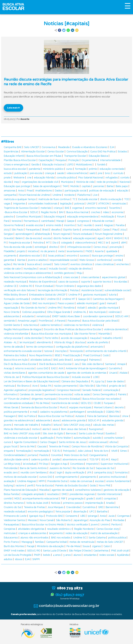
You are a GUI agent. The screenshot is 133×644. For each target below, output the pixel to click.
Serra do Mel (27, 446)
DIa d (55, 243)
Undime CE (10, 286)
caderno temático (51, 325)
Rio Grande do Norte (33, 308)
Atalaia (123, 373)
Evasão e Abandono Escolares (90, 147)
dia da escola (33, 238)
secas (43, 269)
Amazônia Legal (27, 321)
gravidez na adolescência (19, 420)
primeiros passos (73, 503)
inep (17, 182)
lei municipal (27, 342)
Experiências (11, 151)
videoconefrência (77, 173)
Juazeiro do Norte (60, 468)
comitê (8, 498)
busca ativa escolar (15, 169)
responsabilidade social (63, 260)
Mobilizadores (84, 164)
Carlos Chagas (48, 442)
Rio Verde (19, 264)
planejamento (88, 477)
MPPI (42, 481)
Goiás (93, 485)
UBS (83, 516)
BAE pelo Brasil (62, 360)
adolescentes (12, 316)
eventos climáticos (81, 264)
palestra (9, 217)
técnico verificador (77, 525)
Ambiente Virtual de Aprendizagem (86, 368)
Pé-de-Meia (73, 546)
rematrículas (119, 204)
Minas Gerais (11, 407)
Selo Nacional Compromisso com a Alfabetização (32, 277)
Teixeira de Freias (59, 446)
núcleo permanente (65, 386)
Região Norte (49, 212)
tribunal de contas (102, 221)
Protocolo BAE (54, 516)
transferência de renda (65, 403)
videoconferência (85, 243)
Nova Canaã (47, 520)
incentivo (69, 225)
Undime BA (38, 299)
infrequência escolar (79, 247)
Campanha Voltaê (57, 542)
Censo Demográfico (104, 394)
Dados (58, 191)
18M (123, 243)
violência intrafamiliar (16, 334)
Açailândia (123, 555)
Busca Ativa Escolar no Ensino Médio (43, 525)
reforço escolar (13, 338)
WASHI (118, 238)
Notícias (56, 503)
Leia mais (13, 108)
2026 (98, 498)
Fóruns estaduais (82, 234)
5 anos (67, 555)
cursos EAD (46, 477)
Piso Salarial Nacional (91, 178)
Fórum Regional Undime (109, 234)
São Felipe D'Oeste (80, 551)
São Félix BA (87, 386)
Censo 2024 (100, 247)
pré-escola (36, 173)
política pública (117, 538)
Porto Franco (11, 542)
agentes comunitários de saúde (46, 373)
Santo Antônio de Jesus (72, 442)
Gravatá (8, 238)
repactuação (11, 308)
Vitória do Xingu (63, 342)
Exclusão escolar (88, 199)
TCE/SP (94, 459)
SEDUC (34, 212)
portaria (32, 455)
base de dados (115, 381)
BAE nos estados (61, 538)
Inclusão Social (57, 269)
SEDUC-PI (94, 420)
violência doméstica (115, 329)
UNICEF (91, 204)
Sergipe (8, 234)
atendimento (44, 342)
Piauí (115, 230)
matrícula (9, 386)
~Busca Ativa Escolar (16, 212)
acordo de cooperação (74, 338)
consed (47, 264)
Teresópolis (76, 351)
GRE (101, 507)
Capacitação (46, 160)
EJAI (27, 559)
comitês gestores (64, 273)
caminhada (48, 221)
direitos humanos (14, 503)
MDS (17, 498)
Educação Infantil (14, 156)
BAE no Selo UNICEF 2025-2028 (22, 433)
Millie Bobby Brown (15, 295)
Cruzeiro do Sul (13, 507)
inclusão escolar (81, 377)
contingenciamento (66, 477)
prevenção (116, 247)
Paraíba (120, 225)
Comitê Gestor (12, 325)
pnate (7, 178)
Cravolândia (73, 507)
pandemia (35, 169)
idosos (19, 559)
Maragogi (27, 542)
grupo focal (11, 446)
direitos (53, 247)
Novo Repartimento (41, 355)
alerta (46, 429)
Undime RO (26, 286)
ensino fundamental (118, 481)
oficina (113, 442)
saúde (61, 173)
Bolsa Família (11, 494)
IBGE (57, 355)
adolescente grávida (74, 420)
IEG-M (105, 459)
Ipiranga (92, 516)
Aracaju (8, 368)
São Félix (101, 386)
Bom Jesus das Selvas (74, 429)
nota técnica (30, 325)
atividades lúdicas (41, 360)
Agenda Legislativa (15, 390)
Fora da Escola (44, 485)
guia (102, 303)
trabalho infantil (112, 338)
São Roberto (63, 520)
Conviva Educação (77, 151)
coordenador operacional (98, 316)
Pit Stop (43, 464)
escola (47, 238)
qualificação (47, 438)
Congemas (123, 516)
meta (61, 251)
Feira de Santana (97, 416)
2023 (6, 230)
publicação (21, 173)
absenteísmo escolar (75, 459)
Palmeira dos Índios (15, 355)
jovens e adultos (37, 260)
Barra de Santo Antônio (33, 468)
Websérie (19, 178)
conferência (104, 260)
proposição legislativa (41, 390)
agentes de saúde (62, 490)
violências (114, 312)
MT (48, 243)
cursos (8, 442)
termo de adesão (14, 347)
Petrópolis (69, 451)
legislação (66, 204)
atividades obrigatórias (31, 529)
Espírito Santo (71, 230)
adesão (92, 308)
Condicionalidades (14, 455)
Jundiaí (56, 459)
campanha (10, 195)
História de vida (85, 182)
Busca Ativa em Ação (16, 360)
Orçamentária (90, 160)
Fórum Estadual (44, 286)
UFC (92, 511)
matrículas (10, 533)
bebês (47, 555)
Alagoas (108, 225)
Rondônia (69, 308)
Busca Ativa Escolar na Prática (55, 416)
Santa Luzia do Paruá (91, 433)
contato (125, 178)
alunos (77, 555)
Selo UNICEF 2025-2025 (77, 425)
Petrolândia (11, 468)
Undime (57, 195)
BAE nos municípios (44, 303)
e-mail (34, 412)
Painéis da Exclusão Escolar (71, 485)
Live (95, 195)
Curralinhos (89, 507)
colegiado (67, 243)
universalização (91, 230)
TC (74, 199)
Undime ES (53, 299)
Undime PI (74, 295)
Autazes (80, 416)
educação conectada (112, 169)
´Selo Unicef (61, 264)
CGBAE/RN (112, 412)
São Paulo (17, 230)
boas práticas (56, 256)
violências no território (77, 325)
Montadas (119, 520)
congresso (83, 221)
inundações (30, 269)
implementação (94, 503)
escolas (99, 481)
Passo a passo (66, 303)
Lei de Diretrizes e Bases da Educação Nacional (31, 381)
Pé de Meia (42, 403)
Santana (110, 364)
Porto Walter (64, 438)
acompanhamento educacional (40, 498)
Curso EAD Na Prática (103, 151)
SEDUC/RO (34, 551)
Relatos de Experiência (42, 282)
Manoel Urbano (103, 407)
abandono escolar (30, 256)
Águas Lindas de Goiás (17, 303)
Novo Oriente (12, 312)
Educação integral (54, 217)
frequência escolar (20, 243)
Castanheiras (101, 551)
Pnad (30, 191)
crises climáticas (104, 264)
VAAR (114, 451)
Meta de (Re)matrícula (17, 429)
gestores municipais (95, 295)
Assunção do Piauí (100, 520)
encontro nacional (96, 208)
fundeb (101, 164)
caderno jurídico (40, 459)
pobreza (79, 204)
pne (100, 173)
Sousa (86, 546)
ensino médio (54, 225)
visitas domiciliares (15, 373)
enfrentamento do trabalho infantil (106, 351)
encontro (72, 256)
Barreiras (114, 416)
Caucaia (42, 446)
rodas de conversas (81, 481)
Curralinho (115, 368)
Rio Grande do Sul (83, 468)
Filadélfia (9, 251)
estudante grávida (113, 420)
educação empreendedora (83, 217)
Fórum (121, 217)
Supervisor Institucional (114, 464)
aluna (56, 420)
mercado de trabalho (26, 425)
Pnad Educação (72, 355)
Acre (35, 386)
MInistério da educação (50, 546)
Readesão (64, 147)
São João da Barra (92, 364)
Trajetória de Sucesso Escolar (21, 208)
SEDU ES (86, 403)
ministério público (53, 169)
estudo (8, 173)
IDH (63, 247)
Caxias (106, 230)
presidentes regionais (82, 494)
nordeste (69, 195)
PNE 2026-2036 (120, 551)
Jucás (112, 516)
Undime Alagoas (27, 481)
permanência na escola (58, 394)
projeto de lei (117, 386)
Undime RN (54, 308)
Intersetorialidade (110, 160)
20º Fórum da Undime (16, 399)
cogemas (77, 208)
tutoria (113, 295)
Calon (107, 546)
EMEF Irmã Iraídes (14, 551)
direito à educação (111, 199)
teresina (16, 221)
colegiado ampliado (33, 494)
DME (64, 494)
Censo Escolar (56, 151)
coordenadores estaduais (19, 403)
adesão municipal (87, 303)
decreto (119, 407)
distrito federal (62, 238)
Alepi (114, 459)
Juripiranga (80, 360)
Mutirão (75, 186)
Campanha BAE (13, 147)
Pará (6, 221)
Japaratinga (80, 520)
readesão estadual (15, 511)
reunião (88, 225)
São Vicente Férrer (85, 334)
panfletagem (77, 412)
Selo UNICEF (32, 147)
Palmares (94, 360)
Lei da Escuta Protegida (18, 555)
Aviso (21, 191)
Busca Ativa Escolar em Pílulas (44, 156)
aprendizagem (24, 234)
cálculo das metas (104, 425)
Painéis (122, 394)
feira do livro (101, 451)
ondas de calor (12, 269)
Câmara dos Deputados (75, 381)
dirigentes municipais (44, 399)
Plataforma (84, 195)
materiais (46, 208)
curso (69, 169)
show (125, 416)
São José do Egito (53, 433)
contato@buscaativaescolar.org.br (66, 606)
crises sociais (71, 277)
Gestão (35, 164)
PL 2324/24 (98, 381)
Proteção (74, 160)
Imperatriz (92, 464)
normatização (41, 451)
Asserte (99, 251)
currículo (118, 173)
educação (123, 191)
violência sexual (98, 442)
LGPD (70, 164)
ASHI (108, 238)
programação (76, 498)
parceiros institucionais (112, 477)
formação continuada (16, 299)
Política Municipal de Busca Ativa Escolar (46, 377)
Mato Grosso (87, 260)
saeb (92, 173)
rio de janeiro (48, 251)
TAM (65, 186)
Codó (106, 355)
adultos (8, 559)
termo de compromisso (40, 347)
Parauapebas (11, 525)
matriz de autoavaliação (104, 533)
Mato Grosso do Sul (75, 455)
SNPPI (36, 559)
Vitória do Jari (12, 377)
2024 (123, 230)
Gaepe (71, 221)
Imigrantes (19, 204)
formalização (24, 451)
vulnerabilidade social (117, 290)
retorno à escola (24, 368)
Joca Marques (56, 507)
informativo (10, 394)
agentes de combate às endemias (87, 373)
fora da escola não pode (18, 247)
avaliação (9, 481)
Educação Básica (98, 156)
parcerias (99, 186)
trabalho (46, 425)
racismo (20, 485)
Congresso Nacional (68, 390)
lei (107, 243)
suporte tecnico (102, 282)
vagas (7, 204)
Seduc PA (46, 386)
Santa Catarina (97, 538)
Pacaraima (74, 321)
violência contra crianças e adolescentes (28, 273)
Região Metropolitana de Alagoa (23, 329)
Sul (79, 225)
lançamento (56, 533)
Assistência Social (92, 290)
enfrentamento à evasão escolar (23, 351)
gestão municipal (109, 308)
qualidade (112, 251)
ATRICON (104, 204)
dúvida (8, 182)
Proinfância (45, 321)
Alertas (21, 260)
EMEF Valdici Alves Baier (66, 316)
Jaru (77, 364)
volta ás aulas (82, 394)
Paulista (44, 455)
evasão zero (11, 472)
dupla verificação (75, 472)
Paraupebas (33, 230)
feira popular (63, 511)
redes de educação (77, 533)
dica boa (80, 342)
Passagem (10, 416)
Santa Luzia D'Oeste (55, 551)
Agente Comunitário (26, 442)
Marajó (60, 221)
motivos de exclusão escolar (20, 477)
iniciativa (33, 251)
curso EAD (43, 368)
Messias (32, 520)
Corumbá (56, 455)
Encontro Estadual (69, 399)
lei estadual (30, 464)
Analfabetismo (44, 191)
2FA (89, 472)
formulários (121, 472)
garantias (9, 260)
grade (90, 498)
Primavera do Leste (15, 516)
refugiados (112, 178)
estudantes (90, 555)
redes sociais (107, 555)
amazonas (10, 191)
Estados (122, 151)
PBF (63, 498)
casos (55, 429)
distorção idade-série (16, 459)
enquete (9, 451)
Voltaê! (81, 308)
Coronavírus (49, 147)
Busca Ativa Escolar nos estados (101, 399)
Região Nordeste (84, 529)
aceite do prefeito (98, 342)
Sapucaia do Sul (105, 468)
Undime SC (80, 538)
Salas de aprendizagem (46, 186)
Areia (103, 516)
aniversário (97, 347)
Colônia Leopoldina (33, 312)
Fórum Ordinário (65, 286)
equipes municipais (80, 407)
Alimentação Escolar (33, 151)
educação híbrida (44, 178)
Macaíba (44, 490)
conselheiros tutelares (88, 490)
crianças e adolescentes (32, 533)
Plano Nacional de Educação (20, 490)
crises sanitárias (90, 277)
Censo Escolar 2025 (108, 529)
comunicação (111, 390)
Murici (63, 407)
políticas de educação (102, 191)
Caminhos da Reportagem (108, 299)
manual (111, 303)
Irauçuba (95, 338)
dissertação (80, 511)
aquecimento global (114, 277)
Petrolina (38, 243)
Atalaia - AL (10, 342)
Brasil (45, 230)
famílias (39, 542)
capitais (86, 186)
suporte (86, 282)
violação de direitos (80, 269)
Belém (19, 238)
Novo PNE (105, 485)
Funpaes (109, 403)
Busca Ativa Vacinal (77, 212)
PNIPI (37, 555)
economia (117, 212)
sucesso (85, 256)
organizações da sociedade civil (40, 182)
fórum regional (62, 234)
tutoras (48, 351)
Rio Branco (23, 386)
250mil (115, 243)
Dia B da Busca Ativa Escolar (56, 364)
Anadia (110, 503)
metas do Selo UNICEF (110, 542)
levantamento (75, 251)
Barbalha (102, 511)
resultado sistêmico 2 (59, 529)
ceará (98, 225)
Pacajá (31, 546)
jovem (94, 525)
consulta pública (66, 178)
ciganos (97, 546)
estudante (28, 316)
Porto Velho (51, 338)
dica (52, 472)
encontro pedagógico (40, 511)
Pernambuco (31, 221)
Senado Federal (92, 390)
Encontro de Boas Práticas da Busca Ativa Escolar (73, 329)
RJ (126, 238)
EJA (112, 147)
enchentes (123, 264)
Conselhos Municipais (29, 217)
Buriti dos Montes (14, 546)
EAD (54, 368)
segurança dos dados (89, 286)
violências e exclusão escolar (21, 438)
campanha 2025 (103, 472)
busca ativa (34, 264)
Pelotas (74, 290)
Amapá (121, 364)
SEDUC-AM (122, 316)
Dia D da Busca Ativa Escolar (20, 364)
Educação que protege (17, 186)
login (60, 472)
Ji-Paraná (60, 321)
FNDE (89, 251)
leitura (57, 425)
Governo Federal (14, 225)
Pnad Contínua (92, 355)
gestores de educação (117, 490)
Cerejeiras (10, 529)
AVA (61, 368)
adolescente (43, 420)
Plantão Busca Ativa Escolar (20, 160)
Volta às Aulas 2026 (37, 503)
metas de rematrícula (82, 542)
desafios (56, 230)
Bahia (110, 186)
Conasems (72, 516)
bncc (108, 173)
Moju (79, 273)
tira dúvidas (121, 282)
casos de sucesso (68, 282)
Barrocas (71, 433)
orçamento (10, 256)
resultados (53, 494)
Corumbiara (77, 464)
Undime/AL (80, 312)
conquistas (110, 498)
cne (29, 178)
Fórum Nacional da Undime (34, 195)
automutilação (82, 438)
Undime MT (69, 299)
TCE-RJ (56, 451)
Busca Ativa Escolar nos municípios (51, 334)
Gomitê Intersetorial (109, 494)
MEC (101, 243)
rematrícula (43, 316)
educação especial (84, 238)
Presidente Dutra (57, 481)
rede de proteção (107, 182)
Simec (124, 451)
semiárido (9, 321)
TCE (127, 199)
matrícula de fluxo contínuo (54, 199)
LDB (95, 377)
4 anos (57, 555)
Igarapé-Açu (36, 516)
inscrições (61, 351)
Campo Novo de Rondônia (87, 446)
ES (44, 256)
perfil (30, 485)
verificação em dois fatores (19, 290)
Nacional (125, 182)
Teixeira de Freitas (34, 507)
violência (97, 325)
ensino (119, 256)
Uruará (113, 373)
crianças (50, 173)
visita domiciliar (33, 338)
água (100, 238)
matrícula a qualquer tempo (20, 199)
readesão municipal (15, 282)
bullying (8, 485)
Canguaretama (98, 455)
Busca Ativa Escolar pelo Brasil (100, 321)
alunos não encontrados (35, 538)
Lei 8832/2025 (12, 464)
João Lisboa (84, 451)
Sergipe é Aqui (59, 464)
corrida (117, 260)
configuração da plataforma (72, 347)
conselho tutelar (113, 438)
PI (5, 243)
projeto (21, 251)
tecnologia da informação (53, 290)
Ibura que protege (102, 256)
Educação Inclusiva (53, 164)
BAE (67, 208)
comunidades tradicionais (43, 204)
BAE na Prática (27, 416)
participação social (76, 191)
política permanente (16, 412)
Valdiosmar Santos (15, 520)
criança (58, 208)
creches (96, 212)
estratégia (41, 247)
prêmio (93, 169)
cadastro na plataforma (53, 412)
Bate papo (122, 186)
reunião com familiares (34, 472)
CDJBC (97, 403)
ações (7, 264)
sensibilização (95, 412)
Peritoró (116, 525)
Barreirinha (112, 507)
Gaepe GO (84, 299)
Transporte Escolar (75, 156)
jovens (8, 425)
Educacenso (11, 538)
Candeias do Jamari (31, 394)
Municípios (67, 182)
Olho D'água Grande (59, 312)
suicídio (97, 438)
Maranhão (104, 334)
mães (106, 212)
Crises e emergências (16, 164)
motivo (36, 429)
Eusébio (110, 433)
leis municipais (97, 312)
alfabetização (43, 234)
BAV (61, 212)
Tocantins (114, 208)
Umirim (105, 525)
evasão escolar (35, 225)
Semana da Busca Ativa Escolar (39, 407)
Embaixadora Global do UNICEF (47, 295)
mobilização (108, 217)
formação (81, 169)
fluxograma (95, 429)
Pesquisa (61, 160)
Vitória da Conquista (116, 446)
